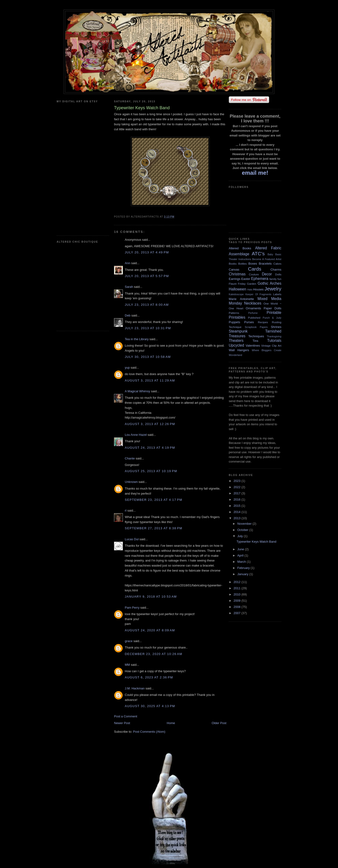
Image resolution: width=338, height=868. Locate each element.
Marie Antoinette (241, 299)
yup (127, 368)
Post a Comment (126, 716)
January (243, 574)
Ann (128, 263)
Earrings (234, 279)
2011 (237, 588)
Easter (246, 279)
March (242, 562)
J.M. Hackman (135, 688)
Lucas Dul (132, 539)
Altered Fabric (268, 248)
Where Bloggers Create (267, 350)
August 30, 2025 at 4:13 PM (150, 706)
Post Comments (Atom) (149, 732)
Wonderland (235, 355)
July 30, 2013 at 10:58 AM (148, 357)
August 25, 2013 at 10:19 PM (151, 471)
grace (129, 641)
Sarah (129, 287)
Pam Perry (132, 608)
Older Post (219, 723)
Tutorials (274, 341)
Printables (237, 317)
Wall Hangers (239, 350)
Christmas (237, 274)
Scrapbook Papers (256, 327)
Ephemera (260, 279)
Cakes (277, 264)
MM (127, 665)
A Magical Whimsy (137, 391)
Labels (277, 294)
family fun (275, 279)
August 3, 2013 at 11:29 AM (150, 380)
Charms (276, 270)
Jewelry (273, 289)
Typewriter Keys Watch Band (256, 542)
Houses (258, 289)
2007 (237, 613)
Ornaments (253, 308)
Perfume (253, 313)
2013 (237, 518)
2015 (237, 506)
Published (254, 318)
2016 (237, 500)
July (241, 536)
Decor (267, 274)
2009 (237, 601)
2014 (237, 512)
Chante (130, 458)
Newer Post (122, 723)
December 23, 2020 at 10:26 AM (154, 654)
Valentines (253, 346)
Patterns (234, 313)
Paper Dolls (273, 308)
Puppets (234, 322)
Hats (250, 290)
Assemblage (239, 254)
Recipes (263, 322)
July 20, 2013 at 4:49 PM (147, 252)
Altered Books (240, 248)
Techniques (256, 336)
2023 (237, 481)
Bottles (242, 264)
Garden (252, 284)
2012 (237, 582)
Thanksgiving (274, 336)
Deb (128, 315)
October (243, 530)
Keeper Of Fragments (259, 294)
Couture (254, 274)
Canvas (234, 270)
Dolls (278, 274)
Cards (254, 269)
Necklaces (253, 303)
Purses (249, 322)
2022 (237, 487)
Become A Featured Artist (267, 259)
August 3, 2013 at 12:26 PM (150, 424)
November (245, 524)
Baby (270, 254)
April (241, 555)
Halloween (237, 289)
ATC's (258, 254)
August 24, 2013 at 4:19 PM (150, 448)
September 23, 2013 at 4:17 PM (154, 500)
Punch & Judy (272, 318)
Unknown (131, 482)
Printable (274, 313)
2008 (237, 607)
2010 (237, 594)
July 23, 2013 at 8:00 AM (147, 305)
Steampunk (238, 331)
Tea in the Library (137, 339)
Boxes (253, 264)
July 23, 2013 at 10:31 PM (148, 328)
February (244, 568)
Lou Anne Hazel (136, 435)
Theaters (236, 341)
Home (171, 723)
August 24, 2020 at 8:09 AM (150, 630)
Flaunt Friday (237, 284)
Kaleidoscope (236, 294)
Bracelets (265, 264)
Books (233, 264)
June (241, 549)
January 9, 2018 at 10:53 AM (151, 597)
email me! (255, 173)
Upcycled (236, 345)
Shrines (276, 327)
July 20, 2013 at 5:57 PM (147, 276)
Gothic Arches (270, 283)
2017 (237, 493)
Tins (255, 341)
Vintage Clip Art (271, 346)
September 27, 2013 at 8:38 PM (154, 528)
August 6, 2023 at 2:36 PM (149, 677)
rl (126, 510)
